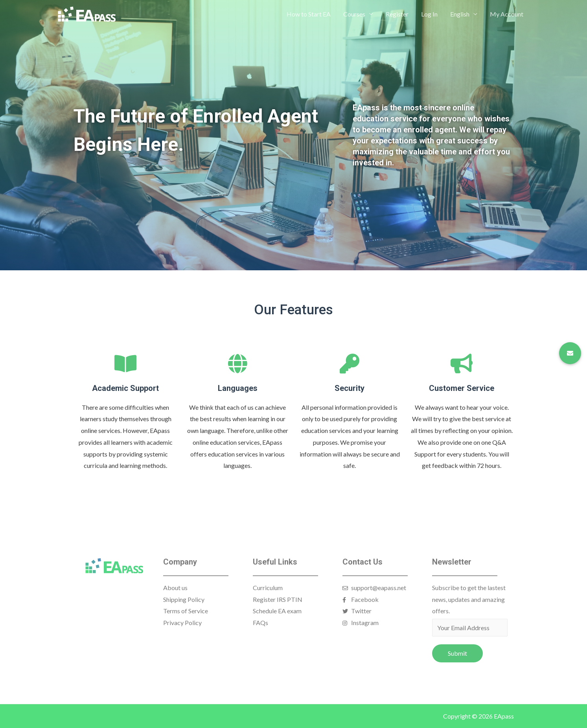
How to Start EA (309, 14)
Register (397, 14)
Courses (354, 14)
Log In (429, 14)
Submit (457, 653)
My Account (507, 14)
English (460, 14)
